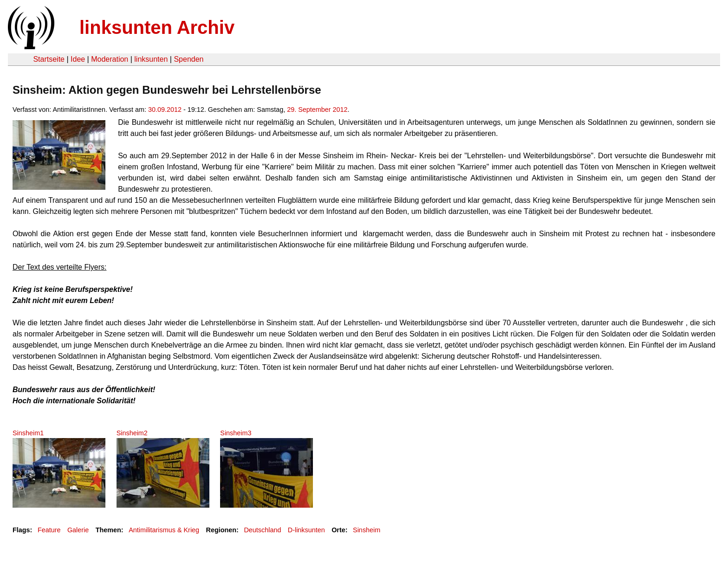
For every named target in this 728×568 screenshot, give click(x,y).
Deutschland (262, 530)
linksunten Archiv (157, 27)
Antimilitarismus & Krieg (164, 530)
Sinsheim (367, 530)
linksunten (151, 59)
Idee (78, 59)
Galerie (78, 530)
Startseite (49, 59)
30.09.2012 (165, 110)
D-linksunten (306, 530)
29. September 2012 (317, 110)
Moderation (110, 59)
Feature (49, 530)
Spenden (188, 59)
